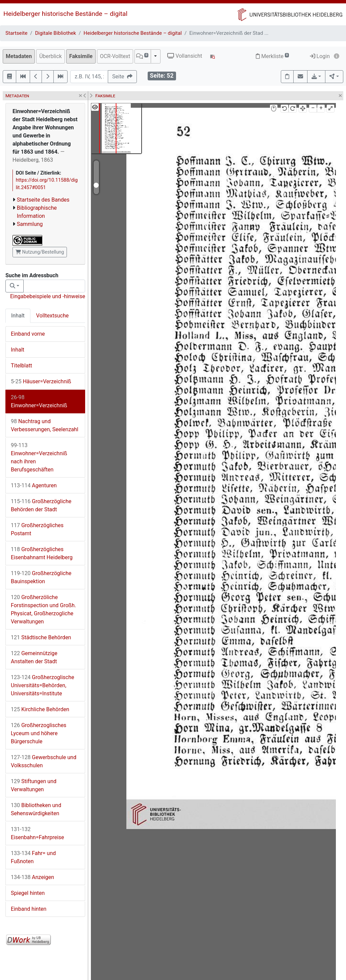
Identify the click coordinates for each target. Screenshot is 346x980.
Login (320, 56)
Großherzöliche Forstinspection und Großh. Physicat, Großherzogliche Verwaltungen (43, 609)
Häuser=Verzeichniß (41, 381)
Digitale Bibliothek (56, 33)
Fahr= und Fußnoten (33, 857)
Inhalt (18, 316)
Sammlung (30, 224)
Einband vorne (28, 334)
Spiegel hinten (28, 893)
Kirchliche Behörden (40, 709)
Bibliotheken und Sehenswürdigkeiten (36, 809)
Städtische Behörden (41, 637)
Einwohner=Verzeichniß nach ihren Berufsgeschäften (39, 457)
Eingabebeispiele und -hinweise (48, 296)
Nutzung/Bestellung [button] (40, 252)
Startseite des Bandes (43, 200)
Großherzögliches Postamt (37, 529)
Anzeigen (32, 877)
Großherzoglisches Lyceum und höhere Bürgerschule (39, 733)
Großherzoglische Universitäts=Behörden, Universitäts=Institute (43, 685)
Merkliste (272, 56)
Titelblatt (21, 366)
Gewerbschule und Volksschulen (44, 761)
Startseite (16, 33)
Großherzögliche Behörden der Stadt (41, 505)
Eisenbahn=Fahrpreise (38, 833)
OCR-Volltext (115, 56)
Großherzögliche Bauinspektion (41, 577)
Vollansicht (185, 56)
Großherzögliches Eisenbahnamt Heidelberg (42, 553)
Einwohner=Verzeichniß (39, 401)
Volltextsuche (52, 316)
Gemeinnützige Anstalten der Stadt (34, 657)
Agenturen (34, 485)
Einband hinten (29, 909)
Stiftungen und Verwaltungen (34, 785)
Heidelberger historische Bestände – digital (65, 14)
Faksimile (81, 56)
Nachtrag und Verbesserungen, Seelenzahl (45, 425)
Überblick (51, 56)
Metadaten (19, 56)
